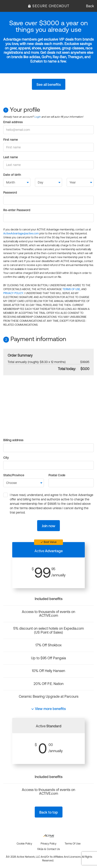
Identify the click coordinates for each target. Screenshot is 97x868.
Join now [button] (48, 526)
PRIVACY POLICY (13, 293)
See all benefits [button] (49, 84)
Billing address (13, 440)
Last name (11, 157)
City (6, 458)
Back (90, 6)
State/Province (14, 475)
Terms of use (73, 844)
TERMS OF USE (71, 289)
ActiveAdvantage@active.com (21, 234)
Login (37, 117)
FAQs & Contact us (49, 849)
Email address (13, 122)
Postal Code (57, 475)
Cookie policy (24, 844)
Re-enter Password (17, 210)
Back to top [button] (49, 812)
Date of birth (12, 175)
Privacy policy (48, 844)
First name (11, 140)
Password (10, 192)
